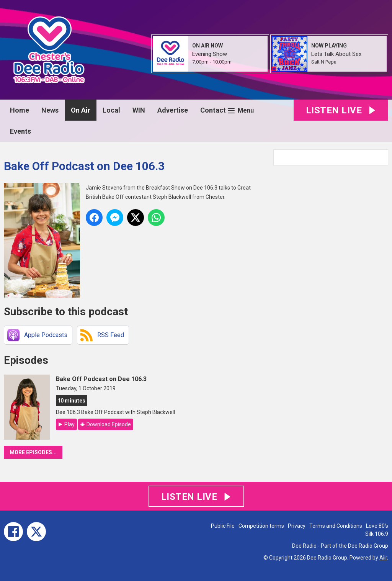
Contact (213, 110)
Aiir (383, 558)
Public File (223, 526)
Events (20, 131)
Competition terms (261, 526)
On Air (81, 110)
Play (69, 424)
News (50, 110)
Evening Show (210, 54)
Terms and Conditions (336, 526)
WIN (139, 110)
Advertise (173, 110)
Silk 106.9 (377, 534)
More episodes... (33, 452)
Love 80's (377, 526)
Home (20, 110)
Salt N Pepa (324, 62)
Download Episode (109, 424)
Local (111, 110)
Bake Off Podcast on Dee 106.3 (101, 379)
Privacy (297, 526)
